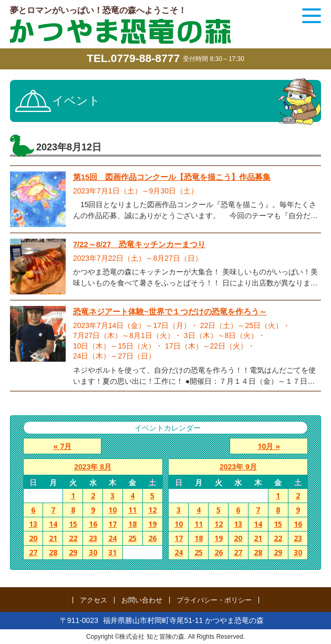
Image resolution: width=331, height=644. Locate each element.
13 (33, 524)
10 (112, 510)
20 (33, 539)
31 (112, 553)
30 (93, 553)
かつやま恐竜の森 (120, 31)
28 (53, 553)
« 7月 (59, 446)
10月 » (272, 446)
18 (132, 524)
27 (33, 553)
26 (152, 539)
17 (112, 524)
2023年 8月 (93, 467)
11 (132, 510)
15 (73, 524)
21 (53, 539)
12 (152, 510)
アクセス (94, 600)
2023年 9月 (238, 467)
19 (152, 524)
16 (93, 524)
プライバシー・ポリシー (214, 600)
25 (132, 539)
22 (73, 539)
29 (73, 553)
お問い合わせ (142, 600)
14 (53, 524)
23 (93, 539)
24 (112, 539)
